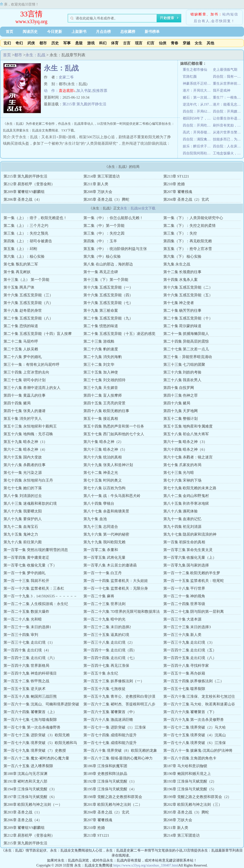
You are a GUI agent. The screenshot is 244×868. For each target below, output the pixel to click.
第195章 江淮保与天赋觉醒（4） (110, 789)
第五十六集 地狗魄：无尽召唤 (28, 434)
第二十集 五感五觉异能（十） (188, 318)
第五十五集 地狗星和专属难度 (188, 426)
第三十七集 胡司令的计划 (25, 380)
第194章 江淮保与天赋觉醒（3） (30, 789)
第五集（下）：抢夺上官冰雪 (188, 249)
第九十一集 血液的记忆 (183, 519)
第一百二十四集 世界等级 (184, 604)
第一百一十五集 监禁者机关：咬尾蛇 (194, 581)
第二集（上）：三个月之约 (26, 226)
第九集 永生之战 (177, 264)
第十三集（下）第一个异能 (106, 280)
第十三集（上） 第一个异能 (26, 280)
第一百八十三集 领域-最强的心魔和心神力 (118, 758)
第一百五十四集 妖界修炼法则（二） (194, 681)
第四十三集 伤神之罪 (181, 395)
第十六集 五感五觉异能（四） (108, 295)
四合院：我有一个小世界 (228, 77)
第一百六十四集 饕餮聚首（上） (30, 712)
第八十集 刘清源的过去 (23, 496)
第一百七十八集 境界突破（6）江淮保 (195, 743)
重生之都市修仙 (195, 70)
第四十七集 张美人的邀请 (25, 411)
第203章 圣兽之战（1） (23, 812)
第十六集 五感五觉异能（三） (28, 295)
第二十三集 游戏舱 (99, 341)
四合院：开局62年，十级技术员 (198, 111)
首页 (9, 32)
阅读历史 (30, 32)
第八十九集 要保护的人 (23, 519)
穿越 (186, 43)
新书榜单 (152, 32)
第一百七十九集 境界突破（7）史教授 (35, 750)
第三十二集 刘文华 (99, 365)
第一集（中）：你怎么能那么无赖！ (113, 218)
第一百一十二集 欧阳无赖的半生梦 (192, 573)
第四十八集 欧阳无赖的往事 (106, 411)
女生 (198, 43)
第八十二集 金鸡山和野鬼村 (186, 496)
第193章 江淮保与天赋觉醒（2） (190, 781)
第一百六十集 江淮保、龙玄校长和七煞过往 (199, 696)
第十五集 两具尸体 (19, 287)
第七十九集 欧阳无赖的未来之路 (190, 488)
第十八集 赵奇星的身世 (23, 310)
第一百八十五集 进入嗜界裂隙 (28, 766)
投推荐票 (100, 91)
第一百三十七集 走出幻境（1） (29, 642)
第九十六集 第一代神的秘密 (106, 534)
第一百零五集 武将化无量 (104, 558)
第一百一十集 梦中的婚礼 (25, 573)
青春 (175, 43)
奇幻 (19, 43)
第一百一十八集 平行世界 (184, 588)
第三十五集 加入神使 (101, 372)
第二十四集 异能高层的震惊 (186, 341)
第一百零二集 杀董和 (101, 550)
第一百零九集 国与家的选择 (186, 565)
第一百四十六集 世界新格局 (26, 666)
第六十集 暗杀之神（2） (103, 442)
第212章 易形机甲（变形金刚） (29, 184)
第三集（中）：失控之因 (104, 233)
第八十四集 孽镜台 (99, 503)
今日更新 (55, 32)
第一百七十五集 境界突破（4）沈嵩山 (195, 735)
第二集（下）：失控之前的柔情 (189, 226)
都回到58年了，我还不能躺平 (198, 118)
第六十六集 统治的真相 (103, 457)
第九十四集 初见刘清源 (183, 527)
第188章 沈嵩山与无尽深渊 (25, 774)
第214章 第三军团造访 (102, 176)
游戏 (91, 43)
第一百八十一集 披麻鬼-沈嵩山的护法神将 (198, 750)
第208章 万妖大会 (98, 192)
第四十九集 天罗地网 (181, 411)
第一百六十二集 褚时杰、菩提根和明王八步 (119, 704)
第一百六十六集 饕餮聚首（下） (190, 712)
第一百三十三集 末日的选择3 (187, 627)
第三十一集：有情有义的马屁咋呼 (31, 365)
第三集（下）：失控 (180, 233)
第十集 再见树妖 (17, 272)
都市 (43, 43)
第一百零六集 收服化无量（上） (190, 558)
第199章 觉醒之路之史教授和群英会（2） (197, 797)
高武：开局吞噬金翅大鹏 (198, 132)
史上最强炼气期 (225, 70)
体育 (115, 43)
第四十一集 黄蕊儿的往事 (25, 395)
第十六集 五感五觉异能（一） (108, 287)
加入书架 (84, 91)
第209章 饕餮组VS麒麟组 (24, 192)
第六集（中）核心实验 (102, 256)
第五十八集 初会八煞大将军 (186, 434)
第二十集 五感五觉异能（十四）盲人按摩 (38, 334)
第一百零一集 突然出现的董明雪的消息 (36, 550)
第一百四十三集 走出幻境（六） (30, 658)
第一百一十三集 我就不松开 (26, 581)
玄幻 (7, 43)
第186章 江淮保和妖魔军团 (105, 766)
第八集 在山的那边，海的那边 (108, 264)
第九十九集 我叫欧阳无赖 (104, 542)
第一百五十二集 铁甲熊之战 (26, 681)
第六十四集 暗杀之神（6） (185, 449)
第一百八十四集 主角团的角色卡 (190, 758)
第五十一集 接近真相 (101, 419)
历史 (55, 43)
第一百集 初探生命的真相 (184, 542)
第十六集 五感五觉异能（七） (108, 303)
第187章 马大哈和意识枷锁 (185, 766)
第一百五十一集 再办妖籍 (184, 673)
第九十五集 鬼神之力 (21, 534)
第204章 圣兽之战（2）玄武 (186, 199)
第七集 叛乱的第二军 (21, 264)
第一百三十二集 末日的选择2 (107, 627)
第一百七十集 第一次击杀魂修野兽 (32, 727)
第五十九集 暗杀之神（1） (25, 442)
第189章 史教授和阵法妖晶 (105, 774)
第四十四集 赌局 (17, 403)
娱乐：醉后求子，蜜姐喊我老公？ (198, 146)
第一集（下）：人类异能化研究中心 (193, 218)
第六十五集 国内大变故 (23, 457)
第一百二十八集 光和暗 (23, 619)
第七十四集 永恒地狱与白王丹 (28, 480)
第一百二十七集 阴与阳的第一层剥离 (194, 612)
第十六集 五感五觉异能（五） (188, 295)
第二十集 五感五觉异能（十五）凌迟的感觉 (119, 334)
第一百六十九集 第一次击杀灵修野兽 (194, 720)
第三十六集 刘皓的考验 (183, 372)
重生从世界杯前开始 (228, 84)
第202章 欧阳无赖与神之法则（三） (193, 805)
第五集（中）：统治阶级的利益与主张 (115, 249)
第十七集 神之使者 (179, 303)
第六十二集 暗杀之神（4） (25, 449)
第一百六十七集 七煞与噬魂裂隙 (30, 720)
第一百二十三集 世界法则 (104, 604)
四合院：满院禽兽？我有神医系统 (198, 139)
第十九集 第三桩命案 (101, 310)
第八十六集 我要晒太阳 (23, 511)
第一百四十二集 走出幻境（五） (190, 650)
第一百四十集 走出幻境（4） (27, 650)
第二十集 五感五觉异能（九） (108, 318)
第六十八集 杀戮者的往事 (25, 465)
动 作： (51, 91)
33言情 (31, 14)
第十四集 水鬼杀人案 (181, 280)
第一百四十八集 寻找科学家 (186, 666)
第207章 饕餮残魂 (178, 192)
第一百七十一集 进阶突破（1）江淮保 (115, 727)
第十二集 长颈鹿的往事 (183, 272)
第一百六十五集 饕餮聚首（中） (110, 712)
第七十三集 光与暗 (179, 473)
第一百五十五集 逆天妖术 (25, 689)
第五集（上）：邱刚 (20, 249)
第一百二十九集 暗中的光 (104, 619)
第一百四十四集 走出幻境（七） (110, 658)
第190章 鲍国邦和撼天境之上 (187, 774)
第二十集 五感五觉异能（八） (28, 318)
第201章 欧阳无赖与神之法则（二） (113, 805)
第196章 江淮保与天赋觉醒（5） (190, 789)
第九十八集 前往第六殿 (23, 542)
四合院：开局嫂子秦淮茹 (228, 111)
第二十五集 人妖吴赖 (21, 349)
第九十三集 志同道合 (101, 527)
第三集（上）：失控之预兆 (26, 233)
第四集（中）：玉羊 (100, 241)
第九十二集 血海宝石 (21, 527)
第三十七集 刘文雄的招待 (104, 380)
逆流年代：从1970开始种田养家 (198, 104)
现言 (139, 43)
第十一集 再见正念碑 (101, 272)
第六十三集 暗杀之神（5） (105, 449)
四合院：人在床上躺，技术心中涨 (228, 146)
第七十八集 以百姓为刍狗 (104, 488)
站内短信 (230, 14)
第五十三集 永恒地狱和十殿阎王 (30, 426)
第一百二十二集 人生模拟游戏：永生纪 (36, 604)
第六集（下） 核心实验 (183, 256)
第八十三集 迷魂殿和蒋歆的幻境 (30, 503)
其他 (210, 43)
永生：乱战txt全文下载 (138, 208)
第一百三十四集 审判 (21, 635)
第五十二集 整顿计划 (181, 419)
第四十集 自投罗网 (179, 388)
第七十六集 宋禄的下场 (183, 480)
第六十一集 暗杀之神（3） (185, 442)
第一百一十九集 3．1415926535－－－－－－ (40, 596)
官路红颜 (190, 77)
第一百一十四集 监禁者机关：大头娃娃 (116, 581)
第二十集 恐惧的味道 (21, 326)
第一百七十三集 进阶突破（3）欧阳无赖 (37, 735)
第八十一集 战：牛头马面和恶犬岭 (112, 496)
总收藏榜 (128, 32)
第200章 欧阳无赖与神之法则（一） (33, 805)
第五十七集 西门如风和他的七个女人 (114, 434)
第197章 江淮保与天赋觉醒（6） (30, 797)
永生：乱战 (35, 55)
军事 (67, 43)
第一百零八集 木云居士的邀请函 (110, 565)
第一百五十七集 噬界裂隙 (184, 689)
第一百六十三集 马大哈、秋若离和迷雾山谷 (199, 704)
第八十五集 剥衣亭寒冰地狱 (186, 503)
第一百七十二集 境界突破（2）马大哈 (195, 727)
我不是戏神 (222, 91)
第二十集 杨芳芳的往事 (183, 310)
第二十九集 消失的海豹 (103, 357)
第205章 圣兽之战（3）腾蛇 (106, 199)
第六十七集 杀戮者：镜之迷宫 (188, 457)
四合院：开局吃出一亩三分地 (198, 125)
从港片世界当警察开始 (228, 132)
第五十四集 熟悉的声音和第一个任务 (114, 426)
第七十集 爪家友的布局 (183, 465)
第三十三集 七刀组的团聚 (184, 365)
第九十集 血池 (95, 519)
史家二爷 (66, 77)
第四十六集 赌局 (177, 403)
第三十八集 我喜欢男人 (183, 380)
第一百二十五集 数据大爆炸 (26, 612)
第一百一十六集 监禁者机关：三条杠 (34, 588)
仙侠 (163, 43)
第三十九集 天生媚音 (101, 388)
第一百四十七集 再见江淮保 (106, 666)
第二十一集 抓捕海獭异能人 (186, 334)
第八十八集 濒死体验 (181, 511)
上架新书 (79, 32)
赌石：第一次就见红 (198, 97)
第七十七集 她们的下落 (23, 488)
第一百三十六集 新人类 (183, 635)
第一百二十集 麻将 (99, 596)
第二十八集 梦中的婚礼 (23, 357)
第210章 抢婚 (174, 184)
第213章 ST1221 (176, 176)
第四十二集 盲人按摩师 (103, 395)
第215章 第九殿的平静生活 (84, 104)
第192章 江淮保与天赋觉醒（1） (110, 781)
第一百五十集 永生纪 (101, 673)
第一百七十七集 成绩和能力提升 (110, 743)
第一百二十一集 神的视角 (184, 596)
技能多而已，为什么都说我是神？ (228, 139)
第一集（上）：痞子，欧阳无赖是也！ (35, 218)
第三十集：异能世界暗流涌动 (188, 357)
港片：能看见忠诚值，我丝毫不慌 (228, 104)
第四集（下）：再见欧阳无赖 (188, 241)
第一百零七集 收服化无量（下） (30, 565)
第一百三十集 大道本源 (183, 619)
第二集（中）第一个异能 (104, 226)
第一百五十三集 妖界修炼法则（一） (114, 681)
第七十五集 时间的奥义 (103, 480)
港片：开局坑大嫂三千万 (198, 91)
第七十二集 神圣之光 (101, 473)
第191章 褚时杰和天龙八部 (25, 781)
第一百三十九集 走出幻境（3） (189, 642)
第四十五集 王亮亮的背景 (104, 403)
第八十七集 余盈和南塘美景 (106, 511)
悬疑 (79, 43)
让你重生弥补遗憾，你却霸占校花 (228, 118)
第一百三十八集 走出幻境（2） (109, 642)
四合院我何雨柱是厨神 (198, 153)
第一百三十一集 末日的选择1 (27, 627)
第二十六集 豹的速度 (101, 349)
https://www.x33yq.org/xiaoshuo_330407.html (146, 865)
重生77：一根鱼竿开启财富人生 (228, 97)
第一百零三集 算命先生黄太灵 (188, 550)
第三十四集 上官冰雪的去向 (26, 372)
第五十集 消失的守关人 (23, 419)
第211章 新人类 (96, 184)
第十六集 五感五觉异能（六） (28, 303)
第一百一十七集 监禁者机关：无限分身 (116, 588)
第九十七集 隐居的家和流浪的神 (190, 534)
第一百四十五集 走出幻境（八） (190, 658)
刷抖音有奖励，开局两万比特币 (228, 125)
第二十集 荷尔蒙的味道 (183, 326)
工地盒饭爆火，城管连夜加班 (228, 153)
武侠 (31, 43)
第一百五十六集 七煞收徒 (104, 689)
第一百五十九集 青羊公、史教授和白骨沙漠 (119, 696)
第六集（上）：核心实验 (24, 256)
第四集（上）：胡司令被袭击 (28, 241)
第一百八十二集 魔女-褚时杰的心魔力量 (36, 758)
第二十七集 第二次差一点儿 (186, 349)
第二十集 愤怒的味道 (101, 326)
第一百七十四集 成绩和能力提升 (110, 735)
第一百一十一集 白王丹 (103, 573)
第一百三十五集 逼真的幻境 (106, 635)
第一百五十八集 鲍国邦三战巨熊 (30, 696)
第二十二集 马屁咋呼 (21, 341)
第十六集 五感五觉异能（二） (188, 287)
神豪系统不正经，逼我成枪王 (198, 84)
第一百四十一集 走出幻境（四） (110, 650)
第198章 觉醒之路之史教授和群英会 (113, 797)
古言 (127, 43)
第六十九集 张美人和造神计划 (108, 465)
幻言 (151, 43)
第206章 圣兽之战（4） (23, 199)
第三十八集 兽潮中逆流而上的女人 (32, 388)
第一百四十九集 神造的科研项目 (30, 673)
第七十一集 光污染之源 (23, 473)
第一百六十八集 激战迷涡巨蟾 (108, 720)
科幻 (103, 43)
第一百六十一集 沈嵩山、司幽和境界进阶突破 (41, 704)
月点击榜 (103, 32)
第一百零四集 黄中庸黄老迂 (26, 558)
